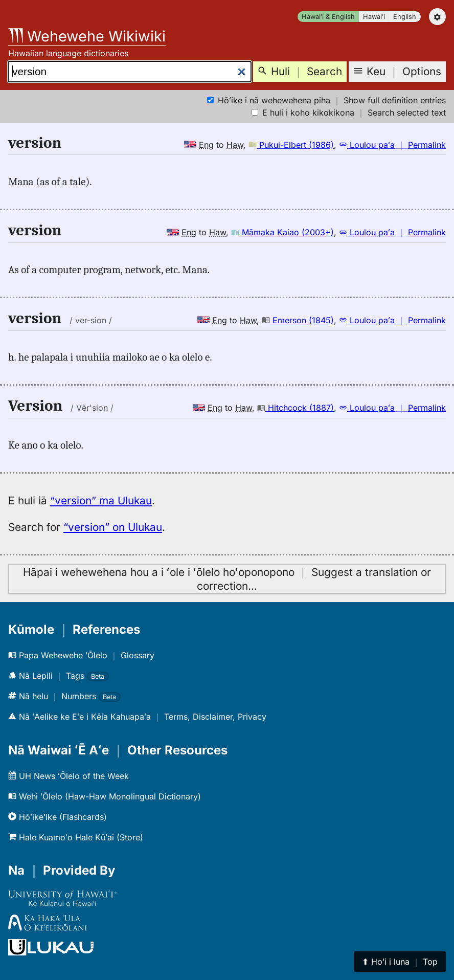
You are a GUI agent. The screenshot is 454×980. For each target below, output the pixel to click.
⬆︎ (400, 962)
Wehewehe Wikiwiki (87, 36)
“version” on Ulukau (113, 527)
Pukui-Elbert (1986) (291, 145)
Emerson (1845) (298, 320)
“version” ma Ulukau (101, 500)
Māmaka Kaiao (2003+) (282, 232)
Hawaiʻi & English (328, 17)
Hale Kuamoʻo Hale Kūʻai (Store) (76, 837)
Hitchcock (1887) (296, 408)
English (405, 17)
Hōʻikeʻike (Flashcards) (58, 817)
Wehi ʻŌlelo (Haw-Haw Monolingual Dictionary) (105, 796)
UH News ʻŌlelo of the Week (69, 776)
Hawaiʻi (374, 17)
